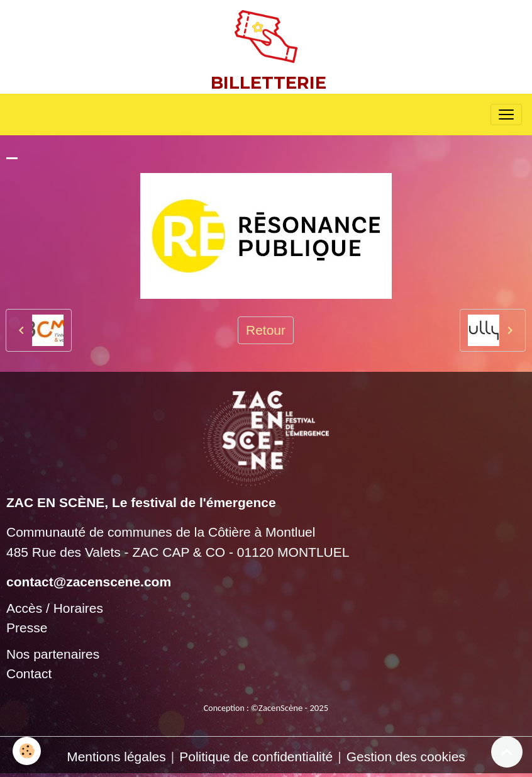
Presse (27, 628)
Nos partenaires (53, 654)
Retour (266, 330)
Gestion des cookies (406, 757)
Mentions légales (116, 757)
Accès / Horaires (55, 608)
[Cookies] (27, 751)
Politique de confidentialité (256, 757)
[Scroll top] (507, 752)
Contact (29, 674)
